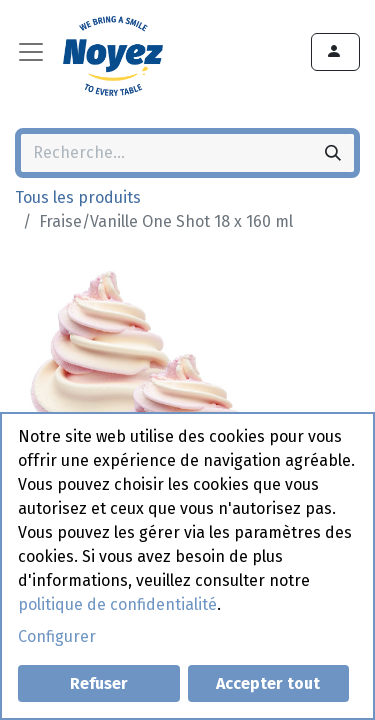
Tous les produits (78, 197)
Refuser (99, 683)
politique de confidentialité (117, 604)
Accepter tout (268, 683)
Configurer (57, 636)
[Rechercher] (333, 153)
